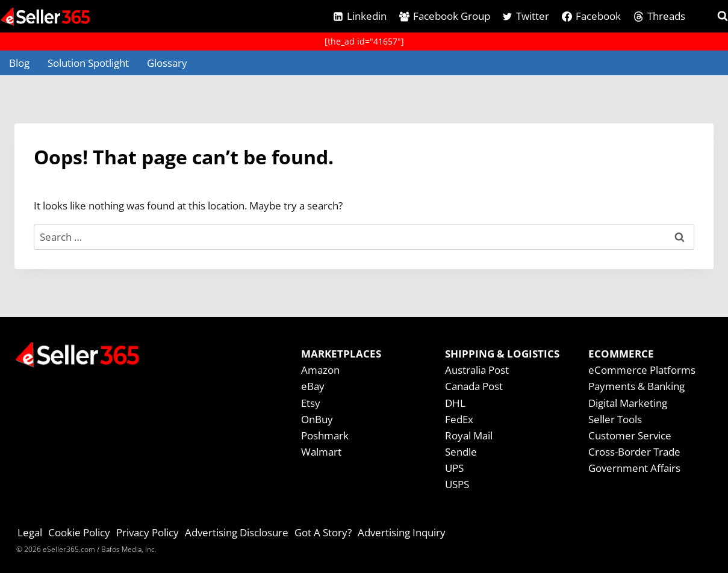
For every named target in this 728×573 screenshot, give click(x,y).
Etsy (311, 403)
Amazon (320, 370)
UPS (454, 468)
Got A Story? (323, 532)
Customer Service (630, 435)
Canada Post (474, 386)
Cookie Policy (79, 532)
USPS (457, 484)
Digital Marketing (628, 403)
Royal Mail (469, 435)
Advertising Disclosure (237, 532)
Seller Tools (615, 419)
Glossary (167, 63)
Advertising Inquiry (402, 532)
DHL (455, 403)
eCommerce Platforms (642, 370)
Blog (19, 63)
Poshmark (325, 435)
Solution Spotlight (88, 63)
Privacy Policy (148, 532)
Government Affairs (634, 468)
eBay (313, 386)
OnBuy (317, 419)
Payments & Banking (636, 386)
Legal (30, 532)
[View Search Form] (712, 16)
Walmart (321, 452)
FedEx (459, 419)
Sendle (461, 452)
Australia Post (477, 370)
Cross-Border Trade (634, 452)
